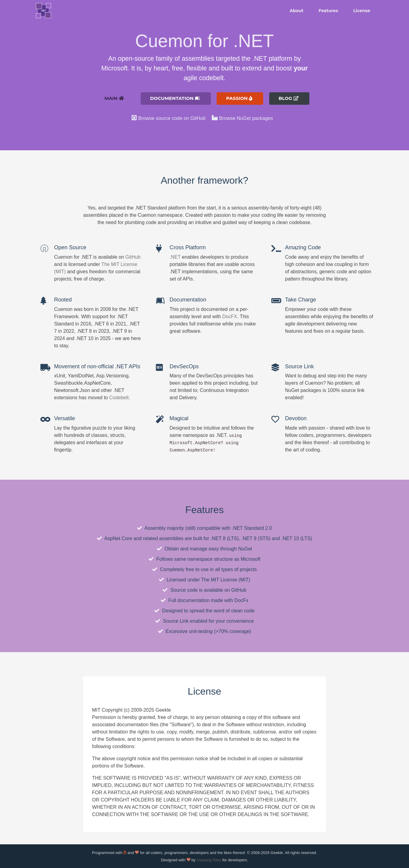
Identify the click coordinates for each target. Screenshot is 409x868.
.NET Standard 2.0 (252, 528)
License (362, 11)
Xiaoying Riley (209, 860)
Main (114, 98)
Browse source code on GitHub (172, 118)
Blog (289, 98)
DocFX (230, 317)
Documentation (175, 98)
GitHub (133, 257)
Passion (239, 98)
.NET (175, 257)
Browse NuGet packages (246, 118)
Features (328, 11)
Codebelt (119, 398)
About (296, 11)
